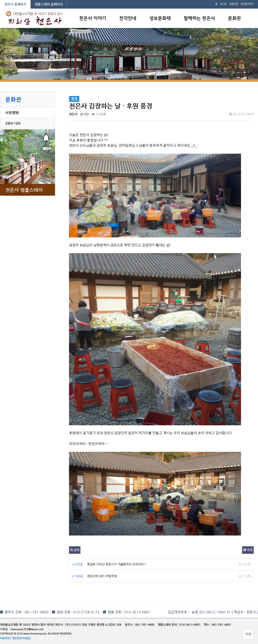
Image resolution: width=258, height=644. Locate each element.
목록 (248, 550)
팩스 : (208, 625)
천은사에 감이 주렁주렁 (102, 576)
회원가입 (234, 4)
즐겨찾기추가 (247, 4)
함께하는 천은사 (199, 19)
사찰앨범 (12, 113)
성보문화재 (160, 19)
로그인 (223, 4)
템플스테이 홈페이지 (49, 4)
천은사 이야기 (93, 19)
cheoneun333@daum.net (27, 629)
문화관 (234, 19)
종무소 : (130, 625)
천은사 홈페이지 (15, 4)
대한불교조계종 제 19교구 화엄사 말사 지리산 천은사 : (32, 625)
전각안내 (128, 19)
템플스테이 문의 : (169, 625)
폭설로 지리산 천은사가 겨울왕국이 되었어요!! (117, 564)
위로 (248, 634)
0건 (85, 114)
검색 (75, 550)
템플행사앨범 (13, 123)
